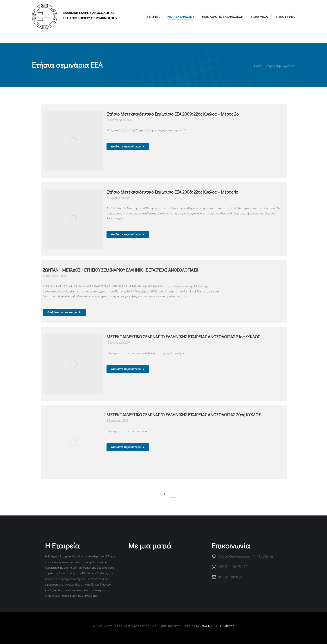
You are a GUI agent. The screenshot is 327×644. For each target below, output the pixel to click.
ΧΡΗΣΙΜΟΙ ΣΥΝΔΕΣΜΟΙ (48, 5)
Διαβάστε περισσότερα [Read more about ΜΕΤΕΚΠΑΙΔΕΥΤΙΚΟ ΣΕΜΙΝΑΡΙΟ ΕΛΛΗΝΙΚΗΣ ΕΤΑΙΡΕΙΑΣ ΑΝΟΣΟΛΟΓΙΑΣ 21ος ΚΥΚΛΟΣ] (128, 369)
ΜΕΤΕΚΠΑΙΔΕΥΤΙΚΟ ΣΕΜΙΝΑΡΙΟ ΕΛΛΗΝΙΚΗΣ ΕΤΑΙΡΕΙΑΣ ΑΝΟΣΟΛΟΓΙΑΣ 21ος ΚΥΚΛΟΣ (183, 337)
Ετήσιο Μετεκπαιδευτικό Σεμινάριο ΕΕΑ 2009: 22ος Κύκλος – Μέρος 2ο (173, 114)
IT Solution (227, 626)
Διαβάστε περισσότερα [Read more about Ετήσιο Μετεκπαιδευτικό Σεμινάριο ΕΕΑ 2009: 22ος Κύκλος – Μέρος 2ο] (128, 146)
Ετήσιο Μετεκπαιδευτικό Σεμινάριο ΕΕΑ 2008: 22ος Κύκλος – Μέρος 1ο (172, 192)
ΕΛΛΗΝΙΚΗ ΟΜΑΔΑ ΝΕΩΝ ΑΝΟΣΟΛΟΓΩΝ (104, 5)
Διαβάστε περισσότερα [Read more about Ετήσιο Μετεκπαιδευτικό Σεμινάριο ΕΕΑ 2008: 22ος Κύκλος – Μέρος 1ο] (128, 234)
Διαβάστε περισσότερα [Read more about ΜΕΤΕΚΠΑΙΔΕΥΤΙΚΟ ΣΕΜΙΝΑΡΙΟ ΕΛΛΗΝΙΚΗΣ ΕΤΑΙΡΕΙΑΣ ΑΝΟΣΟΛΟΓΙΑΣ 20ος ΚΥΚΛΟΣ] (128, 447)
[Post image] (73, 141)
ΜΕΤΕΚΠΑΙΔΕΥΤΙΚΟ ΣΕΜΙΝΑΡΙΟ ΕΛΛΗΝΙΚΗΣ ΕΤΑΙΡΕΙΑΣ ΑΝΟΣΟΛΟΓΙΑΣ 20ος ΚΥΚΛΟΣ (184, 415)
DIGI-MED (208, 626)
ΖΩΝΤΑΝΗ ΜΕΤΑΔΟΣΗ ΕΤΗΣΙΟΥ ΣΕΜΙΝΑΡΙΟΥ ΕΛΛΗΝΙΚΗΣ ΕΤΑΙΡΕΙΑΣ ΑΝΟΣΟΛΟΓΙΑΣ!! (120, 270)
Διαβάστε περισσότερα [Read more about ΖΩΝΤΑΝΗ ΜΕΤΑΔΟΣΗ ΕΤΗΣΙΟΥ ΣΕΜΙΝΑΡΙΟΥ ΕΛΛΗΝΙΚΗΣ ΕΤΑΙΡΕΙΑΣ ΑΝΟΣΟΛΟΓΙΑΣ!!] (64, 312)
